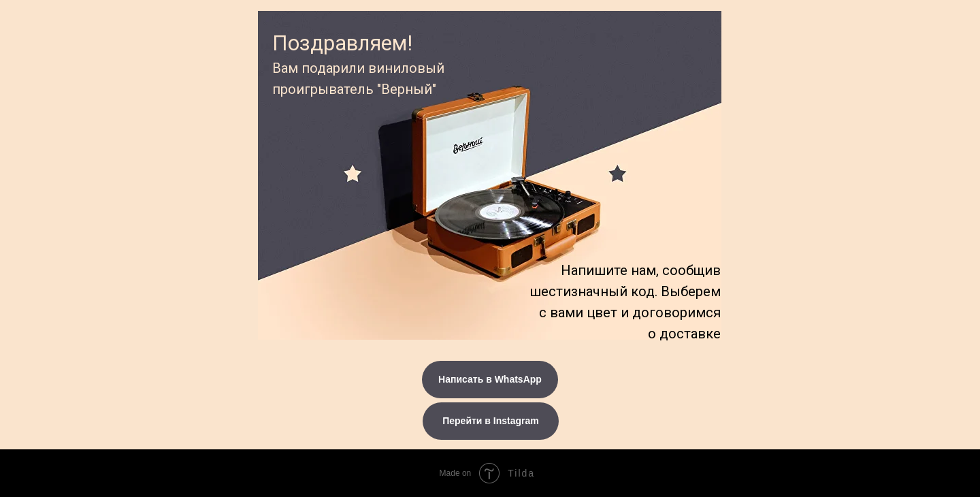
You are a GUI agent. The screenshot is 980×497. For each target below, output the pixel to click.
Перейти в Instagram (491, 421)
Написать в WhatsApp (490, 379)
